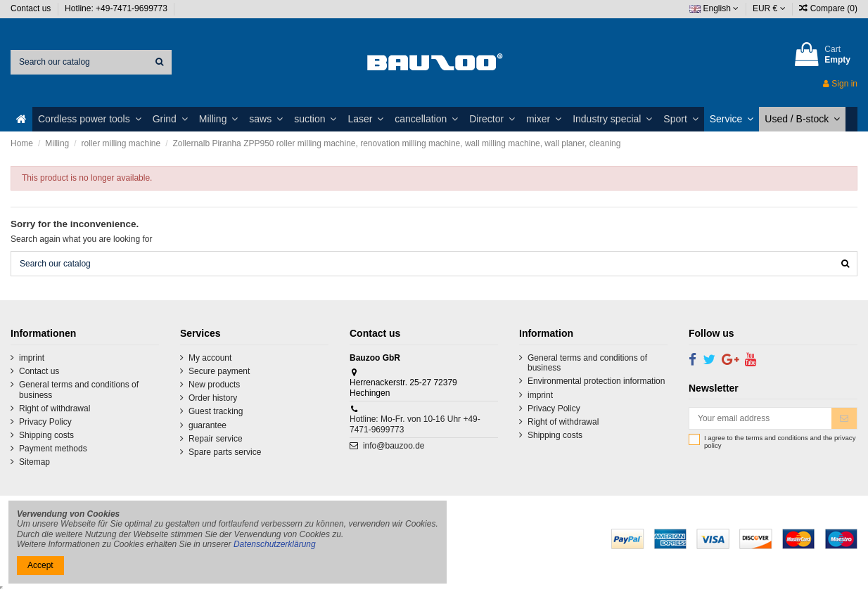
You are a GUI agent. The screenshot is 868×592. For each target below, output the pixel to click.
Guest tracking (216, 411)
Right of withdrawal (55, 408)
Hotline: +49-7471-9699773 (117, 8)
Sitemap (34, 462)
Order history (213, 398)
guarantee (208, 425)
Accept (40, 565)
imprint (32, 358)
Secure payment (219, 371)
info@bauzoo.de (394, 446)
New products (214, 385)
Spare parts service (225, 452)
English (714, 8)
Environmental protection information (596, 381)
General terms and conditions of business (79, 390)
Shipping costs (46, 435)
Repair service (216, 439)
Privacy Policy (45, 422)
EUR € (769, 8)
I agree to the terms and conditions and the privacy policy (780, 442)
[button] (90, 119)
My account (210, 358)
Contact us (32, 8)
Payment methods (53, 449)
